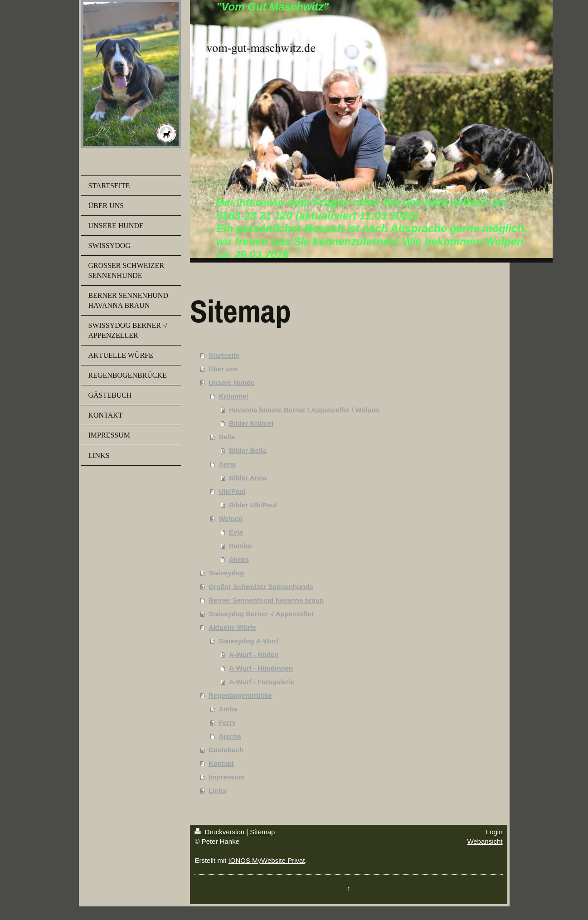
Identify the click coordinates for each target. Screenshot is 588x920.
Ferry (227, 723)
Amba (228, 709)
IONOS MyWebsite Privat (267, 860)
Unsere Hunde (232, 382)
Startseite (224, 355)
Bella (227, 437)
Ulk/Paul (232, 491)
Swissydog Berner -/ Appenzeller (261, 614)
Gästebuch (226, 750)
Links (217, 791)
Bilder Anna (248, 478)
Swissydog (226, 573)
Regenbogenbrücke (240, 695)
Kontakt (221, 763)
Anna (227, 464)
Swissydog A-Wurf (248, 641)
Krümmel (233, 396)
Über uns (223, 369)
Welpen (231, 518)
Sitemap (262, 832)
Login (494, 832)
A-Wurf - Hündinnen (261, 668)
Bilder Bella (248, 450)
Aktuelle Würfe (232, 627)
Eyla (236, 532)
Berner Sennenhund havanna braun (266, 600)
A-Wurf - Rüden (254, 655)
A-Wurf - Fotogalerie (262, 682)
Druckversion (220, 832)
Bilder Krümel (251, 423)
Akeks (239, 559)
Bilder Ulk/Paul (253, 505)
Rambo (241, 546)
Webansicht (485, 841)
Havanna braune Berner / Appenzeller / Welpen (304, 410)
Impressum (227, 777)
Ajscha (230, 736)
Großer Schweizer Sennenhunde (261, 587)
